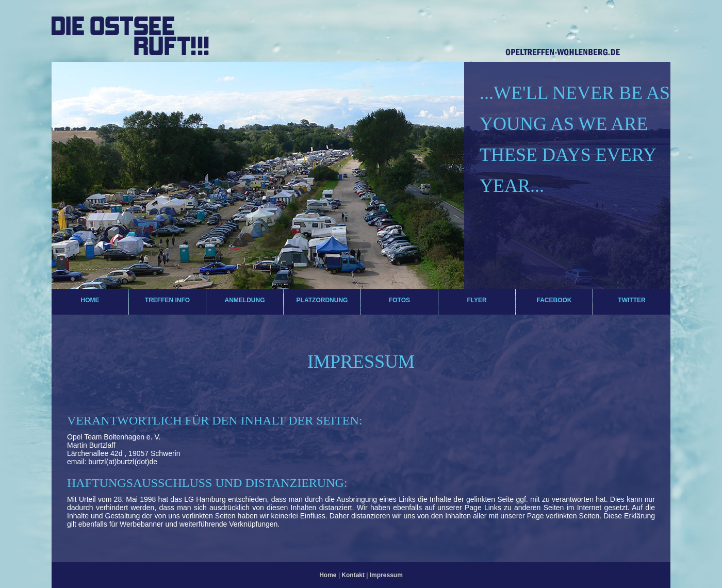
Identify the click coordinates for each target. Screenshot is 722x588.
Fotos (399, 300)
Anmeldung (245, 300)
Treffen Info (167, 300)
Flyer (477, 300)
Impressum (386, 575)
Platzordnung (322, 300)
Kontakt (354, 575)
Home (90, 300)
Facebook (554, 300)
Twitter (631, 300)
